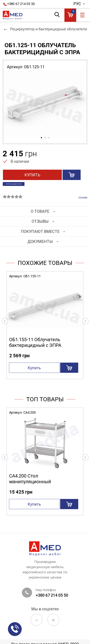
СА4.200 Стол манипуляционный (30, 483)
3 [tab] (49, 138)
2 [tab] (45, 138)
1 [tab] (41, 138)
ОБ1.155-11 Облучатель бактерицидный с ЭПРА (35, 347)
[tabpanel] (45, 104)
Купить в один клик (25, 186)
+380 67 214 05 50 (21, 4)
